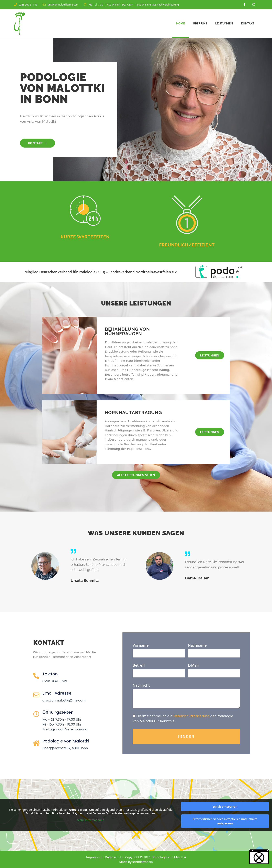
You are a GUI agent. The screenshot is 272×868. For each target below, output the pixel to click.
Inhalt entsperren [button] (225, 807)
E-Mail (193, 665)
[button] (259, 857)
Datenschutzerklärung (191, 716)
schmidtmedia (142, 862)
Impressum (94, 857)
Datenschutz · (115, 857)
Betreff (139, 665)
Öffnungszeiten (58, 712)
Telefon (50, 674)
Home (180, 23)
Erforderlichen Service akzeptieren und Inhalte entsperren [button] (225, 821)
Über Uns (200, 23)
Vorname (141, 645)
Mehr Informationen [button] (91, 820)
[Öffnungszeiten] (36, 714)
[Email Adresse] (36, 695)
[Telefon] (36, 676)
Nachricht (141, 685)
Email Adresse (57, 693)
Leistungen (224, 23)
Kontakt (248, 23)
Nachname (197, 645)
